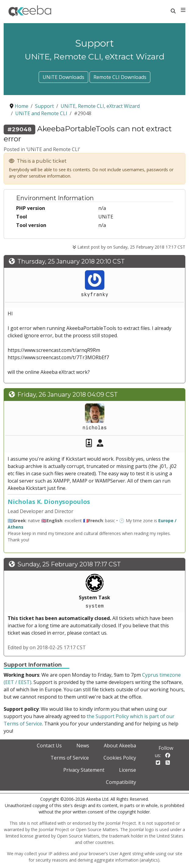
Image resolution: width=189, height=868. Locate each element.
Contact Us (49, 746)
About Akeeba (120, 746)
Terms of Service (70, 758)
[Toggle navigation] (183, 10)
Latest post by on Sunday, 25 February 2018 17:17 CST (129, 247)
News (83, 746)
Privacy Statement (84, 770)
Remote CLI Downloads (120, 77)
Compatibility (121, 782)
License (128, 770)
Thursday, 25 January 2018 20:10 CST (71, 261)
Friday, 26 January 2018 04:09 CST (68, 395)
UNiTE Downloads (63, 77)
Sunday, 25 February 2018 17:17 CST (69, 564)
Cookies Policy (120, 758)
